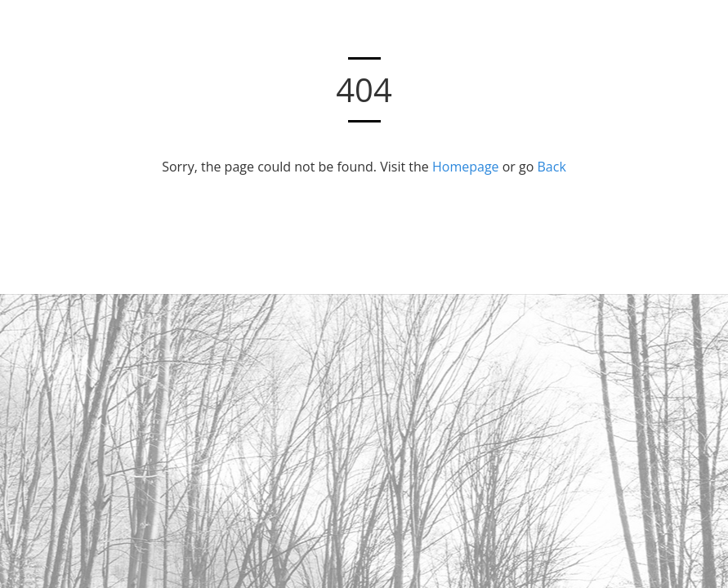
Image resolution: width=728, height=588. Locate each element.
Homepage (466, 167)
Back (552, 167)
